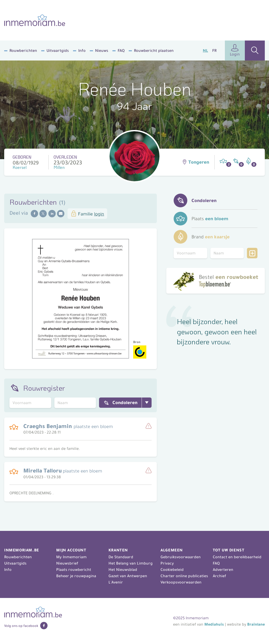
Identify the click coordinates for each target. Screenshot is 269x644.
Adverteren (223, 570)
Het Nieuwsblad (123, 570)
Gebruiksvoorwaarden (181, 557)
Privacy (167, 563)
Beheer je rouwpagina (76, 576)
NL (205, 51)
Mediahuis (214, 624)
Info (82, 51)
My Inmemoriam (71, 557)
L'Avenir (116, 582)
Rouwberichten (23, 51)
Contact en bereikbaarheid (237, 557)
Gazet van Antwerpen (128, 576)
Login (235, 50)
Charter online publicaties (184, 576)
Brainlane (256, 624)
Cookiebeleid (172, 570)
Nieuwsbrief (67, 563)
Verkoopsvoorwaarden (181, 582)
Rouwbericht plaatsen (154, 51)
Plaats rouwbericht (74, 570)
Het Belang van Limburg (131, 563)
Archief (219, 576)
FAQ (121, 51)
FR (214, 51)
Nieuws (102, 51)
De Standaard (121, 557)
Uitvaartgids (58, 51)
